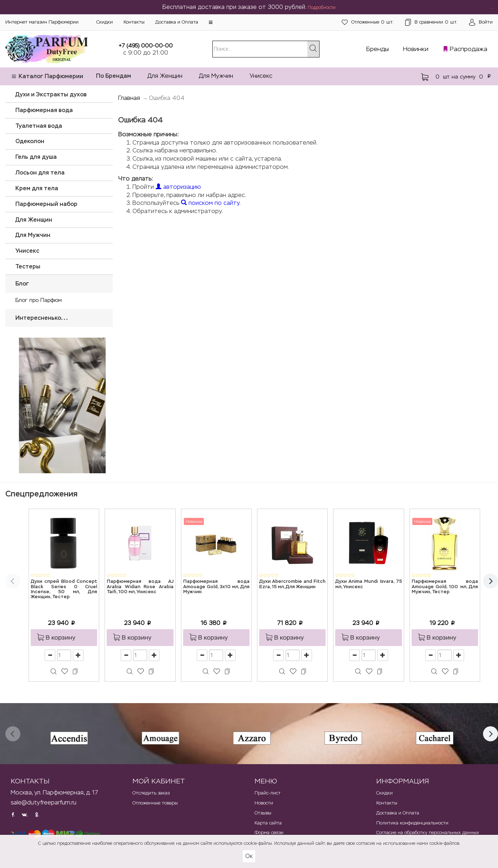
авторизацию (178, 187)
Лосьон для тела (40, 173)
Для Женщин (165, 76)
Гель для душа (36, 157)
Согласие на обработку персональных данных (428, 832)
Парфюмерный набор (46, 204)
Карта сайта (268, 823)
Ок (249, 856)
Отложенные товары (155, 803)
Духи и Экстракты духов (51, 94)
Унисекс (261, 76)
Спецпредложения (41, 494)
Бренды (378, 49)
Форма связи (269, 832)
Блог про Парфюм (39, 300)
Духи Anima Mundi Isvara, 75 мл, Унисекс (368, 584)
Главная (129, 98)
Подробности (322, 7)
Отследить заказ (151, 793)
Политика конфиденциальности (412, 823)
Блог (22, 284)
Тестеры (28, 266)
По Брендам (114, 76)
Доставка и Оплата (177, 22)
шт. (368, 22)
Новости (264, 803)
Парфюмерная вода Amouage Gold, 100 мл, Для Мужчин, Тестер (445, 587)
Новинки (416, 49)
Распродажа (469, 49)
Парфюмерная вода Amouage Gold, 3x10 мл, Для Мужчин (216, 587)
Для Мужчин (216, 76)
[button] (211, 22)
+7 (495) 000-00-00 (146, 46)
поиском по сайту (210, 203)
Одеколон (30, 141)
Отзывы (263, 813)
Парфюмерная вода (44, 110)
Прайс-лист (268, 793)
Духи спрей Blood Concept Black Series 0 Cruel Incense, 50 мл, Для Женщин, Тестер (64, 589)
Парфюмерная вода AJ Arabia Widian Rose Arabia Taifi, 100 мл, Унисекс (140, 587)
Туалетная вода (39, 126)
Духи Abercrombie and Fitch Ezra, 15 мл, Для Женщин (292, 584)
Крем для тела (37, 188)
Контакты (134, 22)
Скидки (105, 22)
